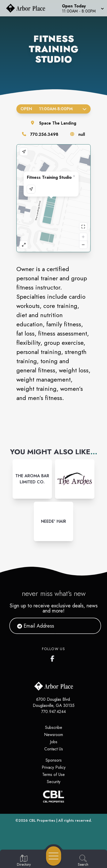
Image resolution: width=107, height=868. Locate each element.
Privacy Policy (54, 767)
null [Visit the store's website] (82, 134)
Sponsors (54, 760)
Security (54, 782)
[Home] (28, 8)
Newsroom (53, 735)
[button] (82, 8)
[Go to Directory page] (24, 861)
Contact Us (54, 749)
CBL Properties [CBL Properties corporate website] (42, 820)
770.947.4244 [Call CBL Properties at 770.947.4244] (53, 712)
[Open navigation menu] (54, 856)
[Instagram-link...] (32, 479)
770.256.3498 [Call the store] (44, 134)
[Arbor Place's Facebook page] (53, 658)
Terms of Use (53, 775)
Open (53, 109)
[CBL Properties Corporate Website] (53, 797)
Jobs (54, 742)
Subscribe (54, 727)
